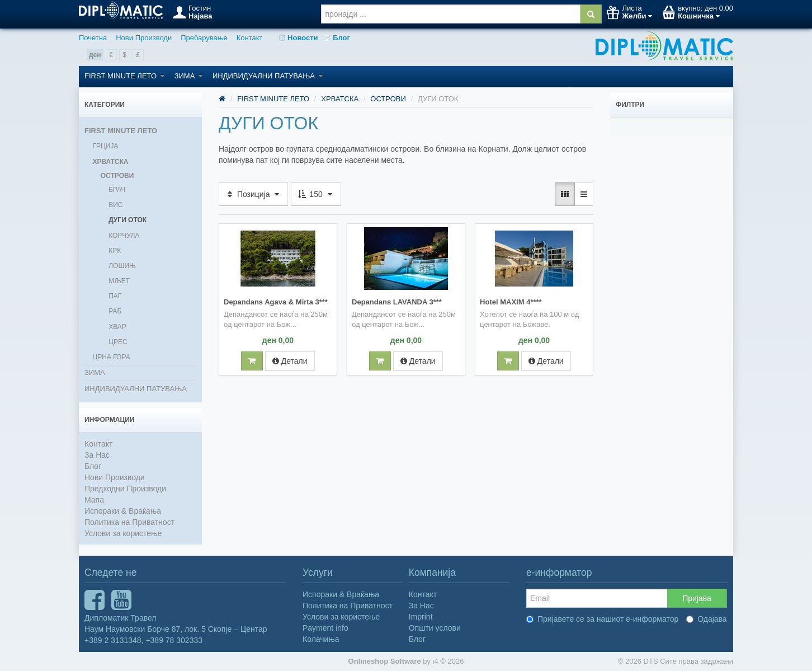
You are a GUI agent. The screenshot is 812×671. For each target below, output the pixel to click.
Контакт (250, 38)
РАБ (115, 311)
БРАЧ (117, 190)
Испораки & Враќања (123, 511)
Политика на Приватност (129, 522)
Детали (290, 360)
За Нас (97, 455)
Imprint (421, 617)
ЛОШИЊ (122, 266)
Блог (337, 38)
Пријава (697, 598)
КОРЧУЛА (124, 236)
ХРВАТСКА (110, 162)
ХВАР (117, 327)
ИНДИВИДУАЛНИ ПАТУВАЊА (268, 76)
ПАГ (115, 296)
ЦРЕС (118, 342)
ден (95, 55)
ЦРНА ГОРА (111, 357)
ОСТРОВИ (117, 176)
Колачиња (321, 639)
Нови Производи (144, 38)
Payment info (325, 628)
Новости (298, 38)
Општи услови (435, 628)
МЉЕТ (119, 281)
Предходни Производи (125, 489)
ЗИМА (188, 76)
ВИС (115, 205)
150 (316, 194)
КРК (115, 251)
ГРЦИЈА (105, 146)
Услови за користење (123, 533)
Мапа (94, 500)
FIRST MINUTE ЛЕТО (124, 76)
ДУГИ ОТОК (128, 220)
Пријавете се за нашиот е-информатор (602, 619)
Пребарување (204, 38)
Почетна (93, 38)
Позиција (253, 194)
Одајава (707, 619)
